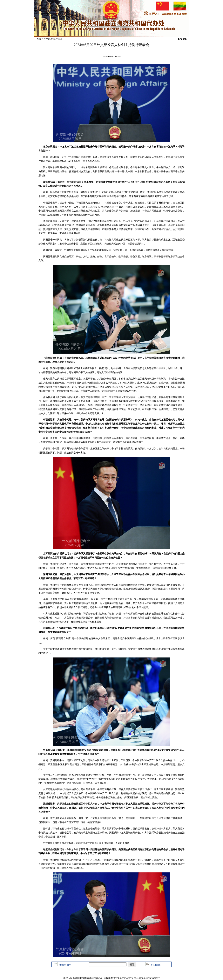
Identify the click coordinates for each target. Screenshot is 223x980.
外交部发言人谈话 (53, 39)
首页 (39, 39)
